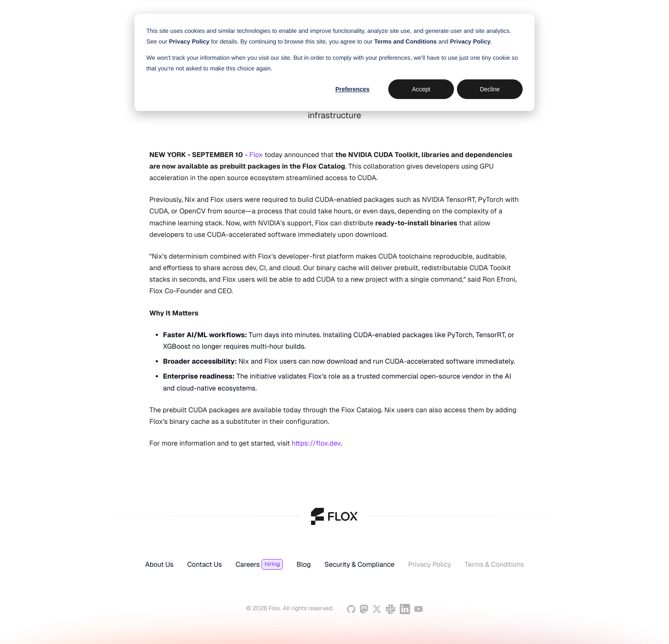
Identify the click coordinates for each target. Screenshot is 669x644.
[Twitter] (377, 609)
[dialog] (334, 62)
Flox (256, 155)
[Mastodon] (364, 609)
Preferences (352, 89)
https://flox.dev (316, 443)
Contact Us (205, 565)
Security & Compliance (359, 565)
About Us (159, 565)
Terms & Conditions (494, 565)
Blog (304, 565)
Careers (248, 565)
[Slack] (391, 609)
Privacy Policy (429, 565)
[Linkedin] (405, 609)
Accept (421, 89)
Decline (490, 89)
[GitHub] (351, 609)
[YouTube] (419, 609)
